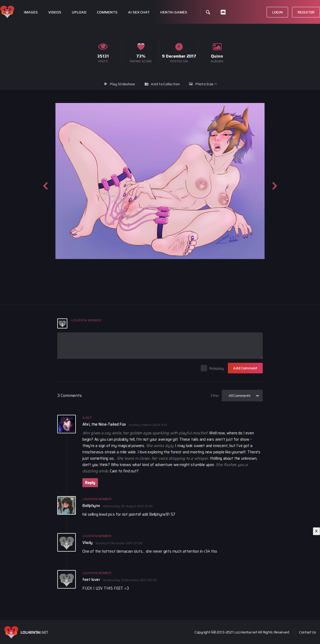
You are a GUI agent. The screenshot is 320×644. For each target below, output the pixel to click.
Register (306, 12)
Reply (90, 483)
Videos (55, 12)
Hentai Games (174, 12)
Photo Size (204, 84)
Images (31, 12)
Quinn (217, 56)
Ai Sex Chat (139, 12)
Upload (79, 12)
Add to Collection (165, 84)
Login (277, 12)
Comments (107, 12)
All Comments (240, 396)
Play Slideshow (123, 84)
